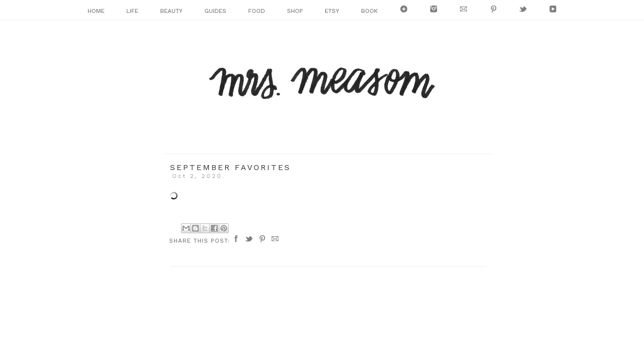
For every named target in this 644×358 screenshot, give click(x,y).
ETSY (332, 11)
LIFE (132, 11)
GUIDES (215, 11)
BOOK (369, 11)
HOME (96, 11)
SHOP (295, 11)
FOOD (257, 11)
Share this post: (199, 241)
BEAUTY (171, 11)
